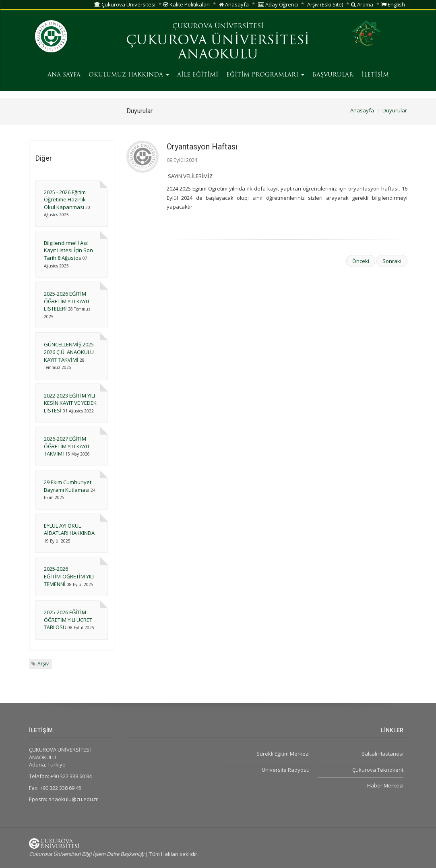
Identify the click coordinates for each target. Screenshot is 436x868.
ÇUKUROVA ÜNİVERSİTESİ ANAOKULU (218, 48)
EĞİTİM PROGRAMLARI (265, 75)
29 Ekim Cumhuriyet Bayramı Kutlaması (68, 486)
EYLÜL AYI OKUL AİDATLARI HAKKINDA (69, 529)
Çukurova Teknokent (378, 770)
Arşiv (43, 664)
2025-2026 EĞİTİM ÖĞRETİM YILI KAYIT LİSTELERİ (67, 301)
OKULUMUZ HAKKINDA (129, 75)
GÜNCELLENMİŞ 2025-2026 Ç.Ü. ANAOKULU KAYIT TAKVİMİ (70, 352)
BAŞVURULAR (333, 75)
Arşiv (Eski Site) (325, 4)
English (393, 4)
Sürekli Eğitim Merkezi (283, 754)
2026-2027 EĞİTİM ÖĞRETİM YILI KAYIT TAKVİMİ (67, 446)
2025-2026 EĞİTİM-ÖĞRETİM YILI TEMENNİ (69, 576)
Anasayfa (234, 4)
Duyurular (395, 110)
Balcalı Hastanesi (382, 754)
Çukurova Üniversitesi (125, 4)
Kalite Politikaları (187, 4)
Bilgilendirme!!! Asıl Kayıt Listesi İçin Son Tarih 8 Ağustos (68, 250)
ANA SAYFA (64, 75)
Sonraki (392, 261)
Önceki (361, 261)
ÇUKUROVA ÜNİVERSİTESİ (218, 27)
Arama (362, 4)
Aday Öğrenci (278, 4)
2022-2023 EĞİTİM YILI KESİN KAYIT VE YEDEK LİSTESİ (70, 403)
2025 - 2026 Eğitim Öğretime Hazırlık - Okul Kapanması (66, 200)
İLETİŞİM (375, 75)
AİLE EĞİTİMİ (198, 75)
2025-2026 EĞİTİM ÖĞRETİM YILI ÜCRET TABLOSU (68, 620)
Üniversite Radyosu (286, 770)
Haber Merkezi (385, 785)
